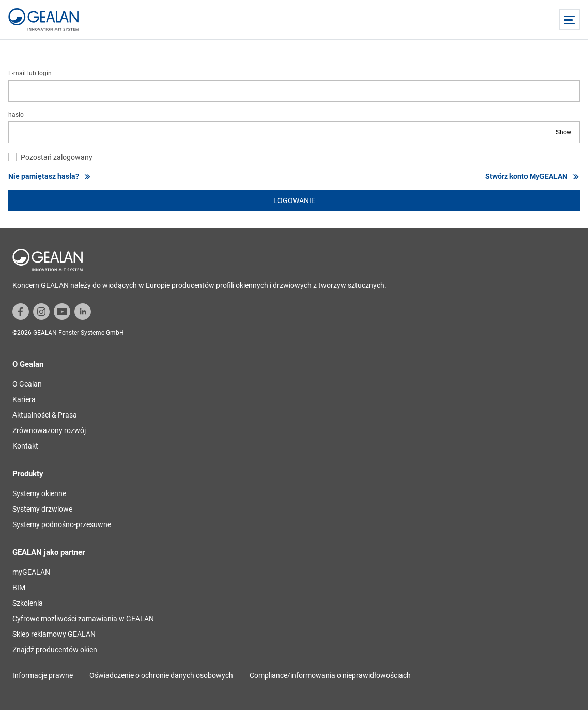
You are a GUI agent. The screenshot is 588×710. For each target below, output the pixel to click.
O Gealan (27, 384)
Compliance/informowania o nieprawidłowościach (330, 675)
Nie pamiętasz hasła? (50, 176)
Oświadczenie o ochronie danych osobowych (161, 675)
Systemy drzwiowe (42, 509)
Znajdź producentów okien (55, 650)
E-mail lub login (30, 73)
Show (564, 132)
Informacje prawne (43, 675)
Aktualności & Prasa (45, 415)
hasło (16, 115)
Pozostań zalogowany (57, 157)
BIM (19, 588)
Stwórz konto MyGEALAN (532, 176)
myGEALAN (31, 572)
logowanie (294, 200)
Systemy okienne (39, 493)
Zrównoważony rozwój (49, 430)
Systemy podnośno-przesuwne (62, 524)
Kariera (24, 399)
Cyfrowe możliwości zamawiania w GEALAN (83, 619)
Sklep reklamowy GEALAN (54, 634)
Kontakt (25, 446)
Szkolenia (28, 603)
